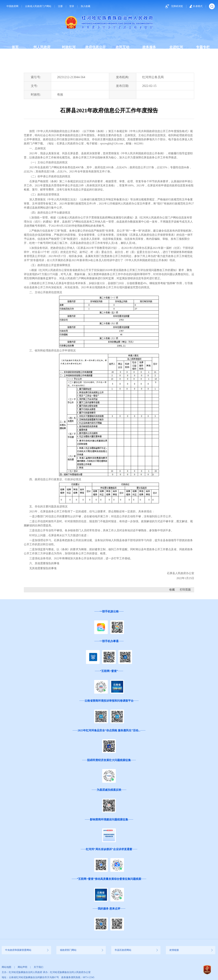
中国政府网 (12, 6)
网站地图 (6, 967)
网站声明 (22, 967)
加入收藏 (85, 6)
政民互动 (122, 47)
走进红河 (176, 47)
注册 (60, 6)
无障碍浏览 (174, 6)
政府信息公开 (96, 47)
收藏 (172, 590)
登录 (72, 6)
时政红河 (69, 47)
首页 (15, 47)
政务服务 (149, 47)
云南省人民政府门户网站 (38, 6)
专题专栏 (203, 47)
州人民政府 (42, 47)
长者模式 (196, 6)
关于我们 (38, 967)
